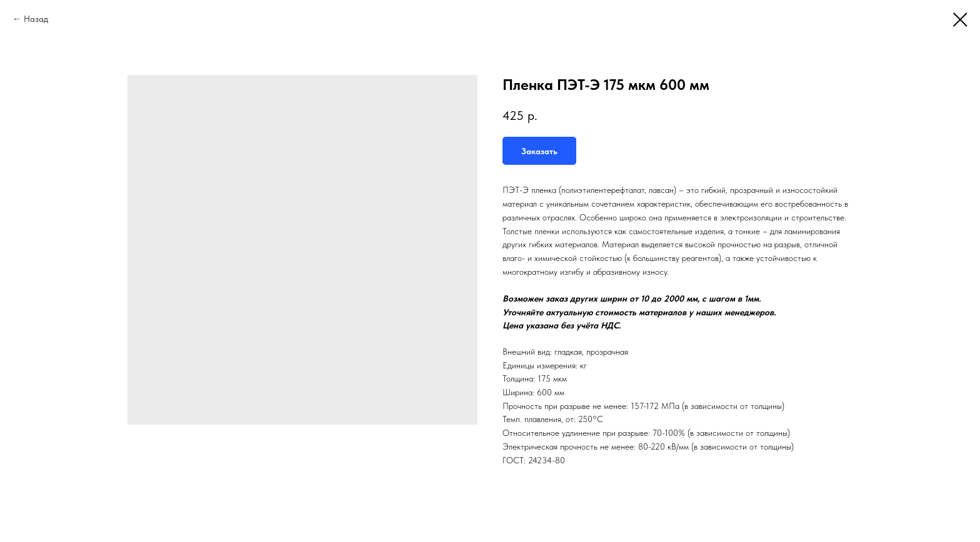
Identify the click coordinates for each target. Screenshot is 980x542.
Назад (36, 19)
